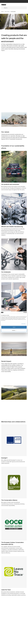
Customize (14, 331)
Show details (23, 324)
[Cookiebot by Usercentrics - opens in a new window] (21, 312)
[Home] (6, 5)
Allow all (14, 327)
